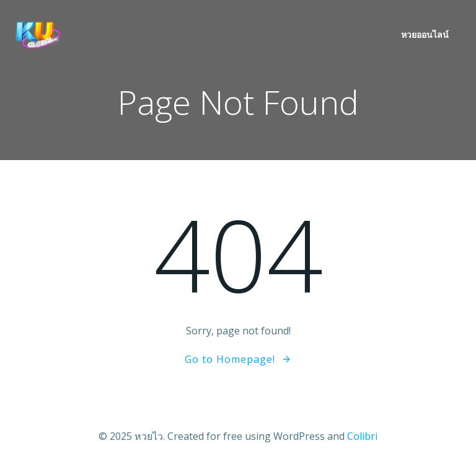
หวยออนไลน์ (425, 34)
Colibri (362, 436)
